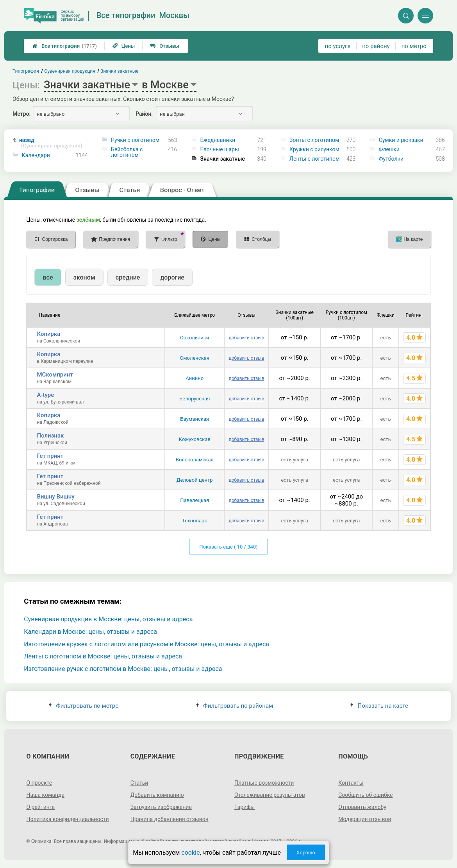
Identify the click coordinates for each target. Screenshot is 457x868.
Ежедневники (218, 140)
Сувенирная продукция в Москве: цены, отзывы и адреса (108, 619)
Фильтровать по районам (235, 706)
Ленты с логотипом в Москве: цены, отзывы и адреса (103, 656)
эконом (84, 277)
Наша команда (45, 795)
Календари (36, 155)
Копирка (48, 334)
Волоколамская (195, 460)
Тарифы (245, 807)
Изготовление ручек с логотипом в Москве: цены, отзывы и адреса (123, 669)
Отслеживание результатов (270, 795)
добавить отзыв (246, 338)
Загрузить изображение (161, 807)
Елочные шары (220, 149)
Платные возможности (264, 783)
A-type (45, 395)
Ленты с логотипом (314, 159)
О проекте (39, 783)
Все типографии (65, 46)
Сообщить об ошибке (365, 795)
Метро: (21, 114)
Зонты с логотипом (314, 140)
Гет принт (50, 456)
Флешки (389, 149)
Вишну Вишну (55, 497)
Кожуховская (195, 439)
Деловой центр (195, 480)
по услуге (338, 46)
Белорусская (195, 399)
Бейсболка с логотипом (127, 152)
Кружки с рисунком (314, 149)
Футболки (391, 159)
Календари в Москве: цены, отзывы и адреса (90, 632)
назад (51, 143)
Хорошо (306, 853)
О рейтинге (40, 807)
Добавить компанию (157, 795)
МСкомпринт (55, 375)
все (48, 277)
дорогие (172, 277)
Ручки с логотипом (135, 140)
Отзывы (165, 46)
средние (128, 277)
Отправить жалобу (362, 807)
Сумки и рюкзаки (401, 140)
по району (376, 46)
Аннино (195, 378)
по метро (414, 46)
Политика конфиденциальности (67, 819)
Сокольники (195, 338)
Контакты (351, 783)
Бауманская (195, 419)
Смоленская (195, 358)
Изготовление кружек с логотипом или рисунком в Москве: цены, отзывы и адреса (146, 644)
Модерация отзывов (365, 819)
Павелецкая (195, 500)
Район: (144, 114)
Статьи (139, 783)
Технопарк (195, 521)
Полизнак (50, 436)
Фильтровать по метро (84, 706)
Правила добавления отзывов (170, 819)
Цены (124, 46)
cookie (190, 853)
